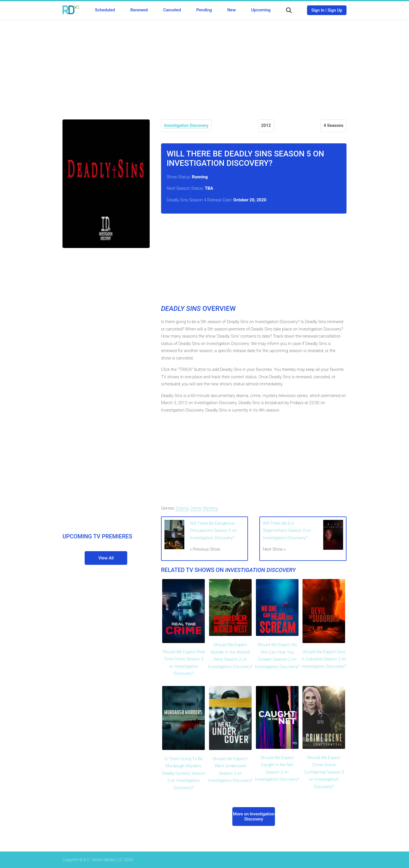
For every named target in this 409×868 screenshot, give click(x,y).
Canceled (172, 10)
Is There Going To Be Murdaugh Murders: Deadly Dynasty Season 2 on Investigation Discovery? (183, 773)
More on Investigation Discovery (254, 817)
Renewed (139, 10)
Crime (196, 508)
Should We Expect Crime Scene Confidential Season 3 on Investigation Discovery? (324, 772)
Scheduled (105, 10)
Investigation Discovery (186, 125)
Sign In (318, 10)
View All (106, 558)
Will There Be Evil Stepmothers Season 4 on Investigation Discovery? (287, 531)
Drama (182, 508)
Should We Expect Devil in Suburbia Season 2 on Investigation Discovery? (324, 659)
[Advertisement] (204, 65)
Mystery (210, 508)
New (231, 10)
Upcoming (261, 10)
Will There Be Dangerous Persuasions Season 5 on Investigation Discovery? (213, 531)
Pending (204, 10)
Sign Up (335, 10)
